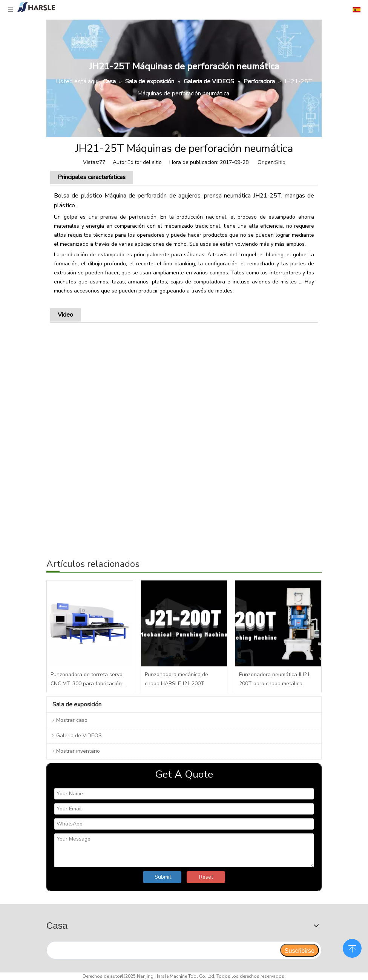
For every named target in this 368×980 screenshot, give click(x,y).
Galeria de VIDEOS (79, 736)
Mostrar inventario (78, 751)
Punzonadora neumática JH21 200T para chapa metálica (274, 679)
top (352, 948)
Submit (163, 877)
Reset (206, 877)
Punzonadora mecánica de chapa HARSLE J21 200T (176, 679)
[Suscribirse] (300, 950)
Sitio (280, 162)
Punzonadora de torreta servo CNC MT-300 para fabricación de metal (87, 680)
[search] (163, 950)
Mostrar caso (72, 720)
